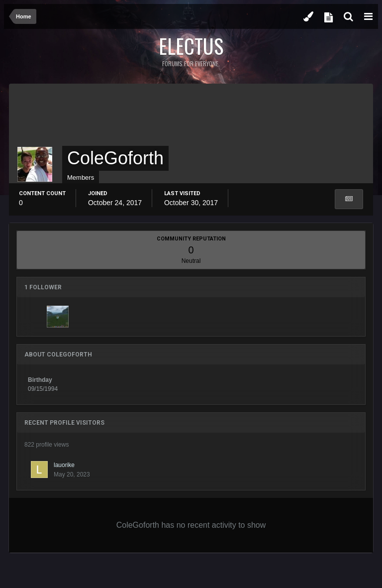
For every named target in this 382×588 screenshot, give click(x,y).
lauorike (64, 465)
